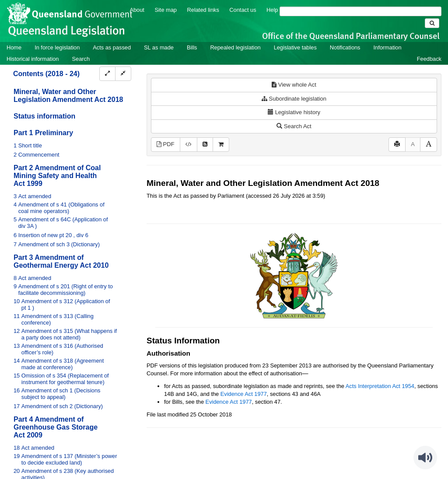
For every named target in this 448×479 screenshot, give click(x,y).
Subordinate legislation (294, 99)
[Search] (360, 11)
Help (272, 10)
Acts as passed (112, 47)
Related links (203, 10)
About (137, 10)
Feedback (429, 59)
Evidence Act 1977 (244, 394)
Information (388, 47)
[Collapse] (123, 74)
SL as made (159, 47)
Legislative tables (295, 47)
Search (81, 59)
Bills (192, 47)
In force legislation (57, 47)
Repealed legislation (235, 47)
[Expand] (107, 74)
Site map (166, 10)
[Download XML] (189, 145)
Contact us (243, 10)
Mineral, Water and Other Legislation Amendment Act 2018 (68, 96)
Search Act (294, 126)
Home (14, 47)
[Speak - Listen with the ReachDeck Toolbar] (425, 458)
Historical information (33, 59)
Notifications (345, 47)
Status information (44, 116)
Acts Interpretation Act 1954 (380, 386)
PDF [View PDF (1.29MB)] (166, 144)
